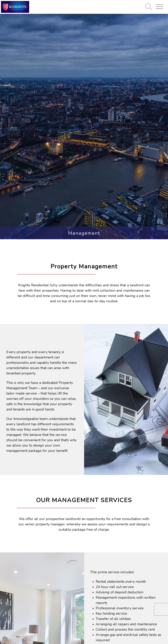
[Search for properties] (149, 7)
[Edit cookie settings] (5, 639)
